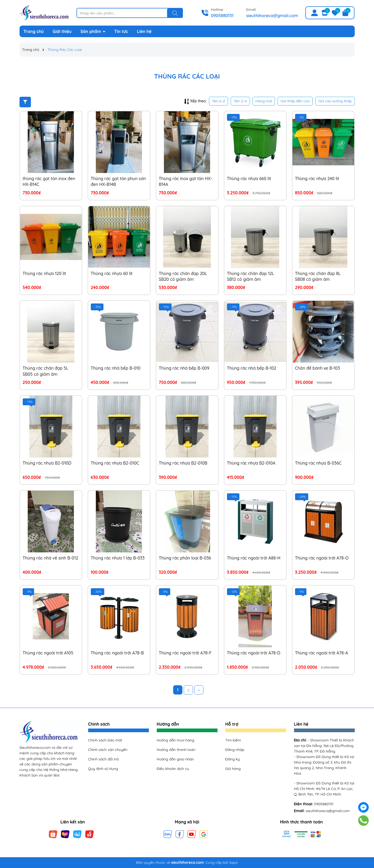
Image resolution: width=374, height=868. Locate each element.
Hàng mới (264, 101)
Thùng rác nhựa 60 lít (112, 273)
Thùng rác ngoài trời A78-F (185, 653)
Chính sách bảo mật (105, 740)
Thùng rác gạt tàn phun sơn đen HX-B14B (118, 181)
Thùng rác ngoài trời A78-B (117, 653)
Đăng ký (233, 759)
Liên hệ (144, 31)
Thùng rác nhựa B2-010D (47, 463)
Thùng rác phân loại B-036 (185, 558)
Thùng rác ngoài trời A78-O (322, 558)
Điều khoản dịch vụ (173, 769)
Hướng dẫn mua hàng (176, 740)
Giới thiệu (62, 31)
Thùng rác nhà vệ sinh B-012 (51, 558)
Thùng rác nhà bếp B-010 (116, 368)
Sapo (233, 862)
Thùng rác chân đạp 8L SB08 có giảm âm (318, 276)
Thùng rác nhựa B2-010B (183, 463)
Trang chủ (34, 31)
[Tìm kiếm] (175, 13)
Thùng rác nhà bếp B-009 (184, 368)
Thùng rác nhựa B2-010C (115, 463)
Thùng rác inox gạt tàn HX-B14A (186, 181)
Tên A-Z (219, 101)
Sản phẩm (91, 31)
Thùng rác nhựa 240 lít (317, 179)
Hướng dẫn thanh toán (176, 750)
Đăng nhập (235, 750)
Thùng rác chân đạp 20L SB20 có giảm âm (183, 276)
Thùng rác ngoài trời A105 (48, 653)
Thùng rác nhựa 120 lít (44, 273)
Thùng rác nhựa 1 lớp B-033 (118, 558)
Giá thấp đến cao (295, 101)
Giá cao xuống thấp (335, 101)
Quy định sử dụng (103, 769)
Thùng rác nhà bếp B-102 (252, 368)
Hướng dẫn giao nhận (175, 759)
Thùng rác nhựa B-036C (318, 463)
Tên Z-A (240, 101)
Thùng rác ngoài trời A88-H (254, 558)
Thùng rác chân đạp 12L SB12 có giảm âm (251, 276)
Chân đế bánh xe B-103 (318, 368)
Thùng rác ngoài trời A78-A (322, 653)
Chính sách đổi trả (103, 759)
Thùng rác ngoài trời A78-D (254, 653)
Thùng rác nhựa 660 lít (249, 179)
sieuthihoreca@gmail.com (272, 16)
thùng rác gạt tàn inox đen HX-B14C (49, 181)
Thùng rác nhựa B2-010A (251, 463)
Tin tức (121, 31)
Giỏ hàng (233, 769)
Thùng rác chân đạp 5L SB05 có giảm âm (46, 371)
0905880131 (222, 16)
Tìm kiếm (233, 740)
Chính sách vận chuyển (108, 750)
